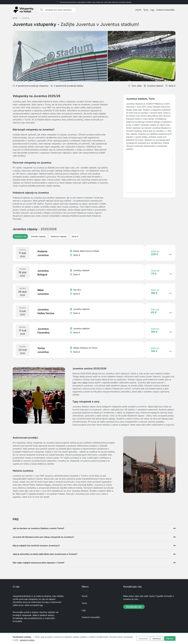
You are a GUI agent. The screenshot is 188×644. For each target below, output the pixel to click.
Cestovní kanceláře (165, 10)
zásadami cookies (27, 640)
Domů (138, 10)
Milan (85, 383)
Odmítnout (157, 639)
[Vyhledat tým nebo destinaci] (60, 10)
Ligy (152, 10)
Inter (75, 383)
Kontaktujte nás (134, 607)
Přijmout (170, 639)
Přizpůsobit (143, 639)
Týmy (146, 10)
